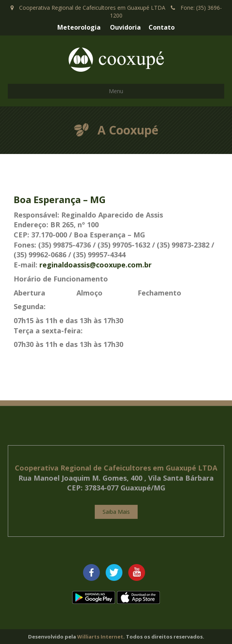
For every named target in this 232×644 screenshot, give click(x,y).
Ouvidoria (125, 27)
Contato (162, 27)
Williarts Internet (100, 637)
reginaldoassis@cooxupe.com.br (96, 265)
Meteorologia (79, 27)
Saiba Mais (116, 512)
